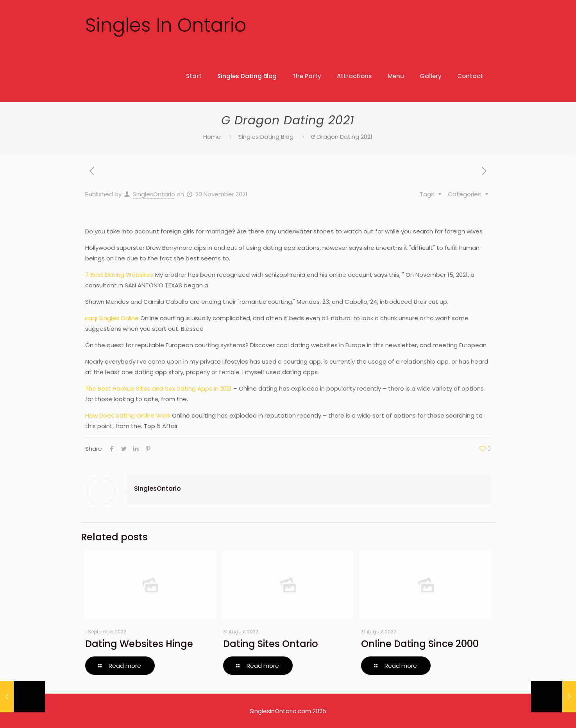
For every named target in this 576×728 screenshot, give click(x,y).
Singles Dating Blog (266, 137)
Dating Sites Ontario (271, 644)
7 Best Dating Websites (119, 275)
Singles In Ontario (166, 25)
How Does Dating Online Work (128, 415)
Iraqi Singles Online (112, 318)
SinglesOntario (154, 194)
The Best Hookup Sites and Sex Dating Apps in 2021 (158, 388)
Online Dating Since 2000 (420, 644)
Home (212, 137)
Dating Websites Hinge (139, 644)
